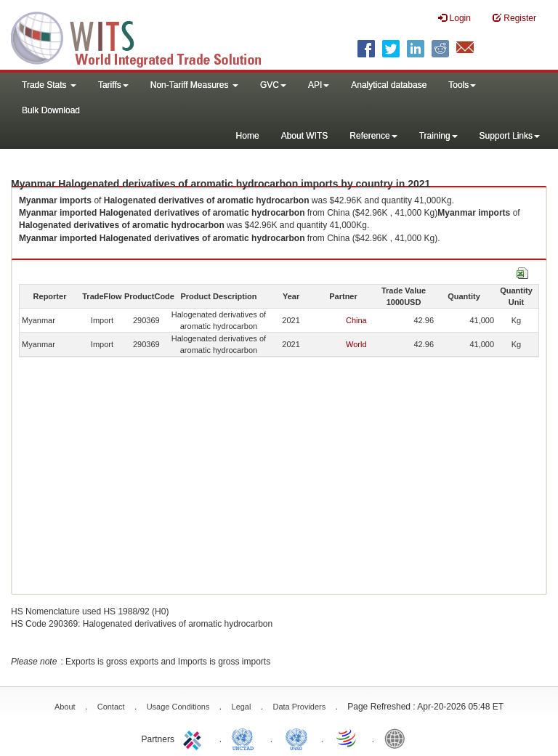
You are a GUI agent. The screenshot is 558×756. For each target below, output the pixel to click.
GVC (273, 85)
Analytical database (389, 85)
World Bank (398, 738)
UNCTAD (246, 738)
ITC (195, 738)
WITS (145, 36)
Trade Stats (49, 85)
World (356, 344)
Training (438, 136)
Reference (373, 136)
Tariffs (113, 85)
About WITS (305, 136)
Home (248, 136)
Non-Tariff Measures (194, 85)
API (319, 85)
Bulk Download (51, 110)
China (356, 320)
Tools (462, 85)
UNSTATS (296, 738)
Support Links (510, 136)
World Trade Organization (347, 738)
